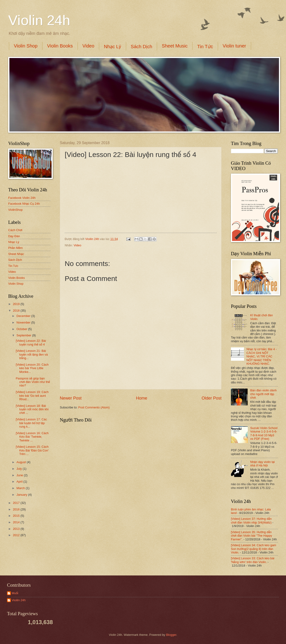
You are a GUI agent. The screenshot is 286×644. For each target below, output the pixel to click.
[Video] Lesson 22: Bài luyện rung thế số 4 (31, 342)
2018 (17, 311)
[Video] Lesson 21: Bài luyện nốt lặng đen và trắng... (32, 354)
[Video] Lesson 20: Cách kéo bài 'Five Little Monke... (32, 368)
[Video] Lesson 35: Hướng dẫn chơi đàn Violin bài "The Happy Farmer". (251, 536)
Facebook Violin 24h (22, 198)
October (22, 329)
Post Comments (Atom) (94, 407)
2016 (17, 509)
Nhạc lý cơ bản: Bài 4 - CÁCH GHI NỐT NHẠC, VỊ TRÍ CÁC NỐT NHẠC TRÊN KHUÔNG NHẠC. (262, 356)
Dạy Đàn (14, 236)
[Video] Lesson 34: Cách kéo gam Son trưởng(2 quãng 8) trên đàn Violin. (254, 549)
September (24, 335)
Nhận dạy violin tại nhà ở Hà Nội (262, 464)
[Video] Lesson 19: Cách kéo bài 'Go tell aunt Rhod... (32, 396)
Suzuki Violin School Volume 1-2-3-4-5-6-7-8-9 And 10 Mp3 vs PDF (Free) (264, 433)
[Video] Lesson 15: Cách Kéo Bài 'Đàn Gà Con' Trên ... (32, 450)
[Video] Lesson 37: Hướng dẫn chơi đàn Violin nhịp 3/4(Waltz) (251, 520)
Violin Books (60, 46)
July (19, 469)
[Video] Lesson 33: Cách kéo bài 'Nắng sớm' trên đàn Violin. (253, 560)
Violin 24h (39, 20)
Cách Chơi (15, 230)
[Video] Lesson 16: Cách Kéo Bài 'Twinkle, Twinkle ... (32, 437)
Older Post (212, 398)
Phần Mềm (15, 248)
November (24, 322)
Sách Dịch (142, 47)
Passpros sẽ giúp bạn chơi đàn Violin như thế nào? (33, 382)
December (24, 316)
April (20, 482)
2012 (17, 535)
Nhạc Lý (112, 47)
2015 (17, 516)
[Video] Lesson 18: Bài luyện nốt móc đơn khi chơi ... (32, 409)
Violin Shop (26, 46)
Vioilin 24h (93, 239)
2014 (17, 522)
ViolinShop (15, 210)
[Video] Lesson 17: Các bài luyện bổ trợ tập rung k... (31, 423)
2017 (17, 503)
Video (88, 46)
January (22, 495)
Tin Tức (205, 47)
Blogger (171, 635)
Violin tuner (234, 46)
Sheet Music (175, 46)
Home (142, 398)
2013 (17, 529)
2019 (17, 304)
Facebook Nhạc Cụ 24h (24, 204)
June (20, 475)
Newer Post (71, 398)
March (21, 488)
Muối (15, 593)
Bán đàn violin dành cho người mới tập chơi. (263, 394)
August (22, 462)
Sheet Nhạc (16, 254)
